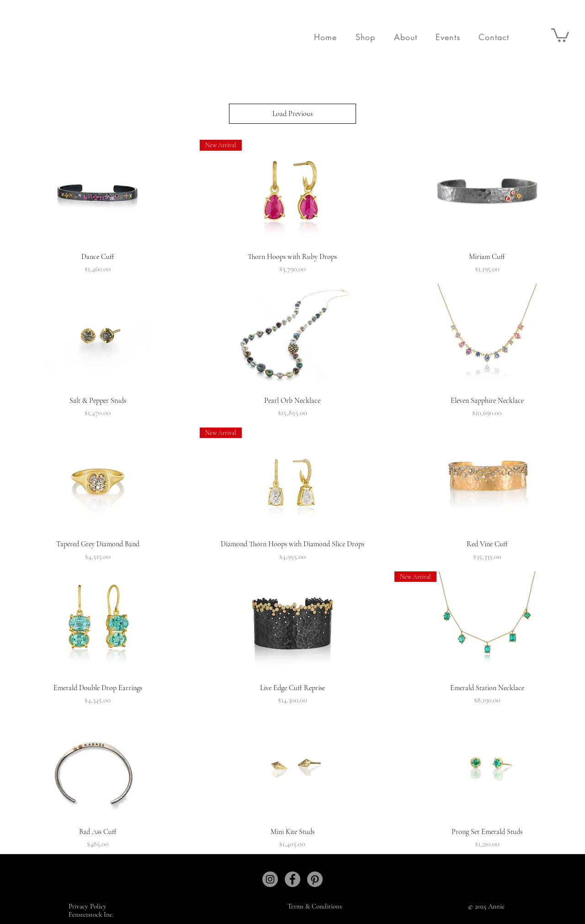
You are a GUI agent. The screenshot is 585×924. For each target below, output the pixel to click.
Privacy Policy (88, 906)
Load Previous (292, 114)
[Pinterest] (315, 879)
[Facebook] (292, 879)
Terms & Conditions (315, 906)
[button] (365, 37)
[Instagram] (270, 879)
